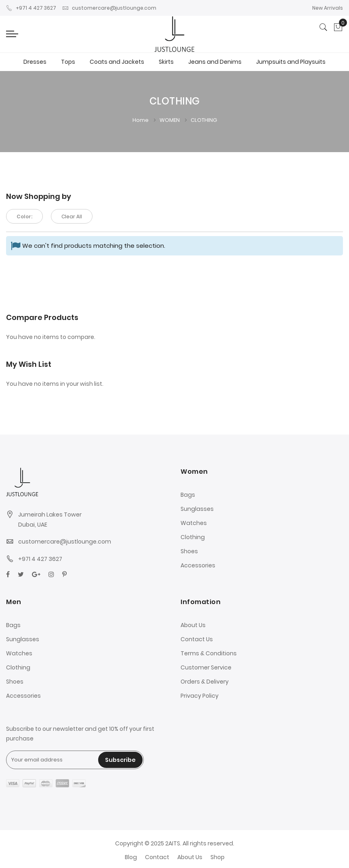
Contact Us (197, 639)
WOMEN (170, 120)
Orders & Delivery (205, 682)
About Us (193, 625)
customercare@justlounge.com (109, 8)
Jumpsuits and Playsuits (291, 62)
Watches (194, 523)
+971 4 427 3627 (31, 8)
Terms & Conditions (209, 653)
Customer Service (206, 667)
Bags (188, 495)
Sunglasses (197, 509)
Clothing (193, 537)
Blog (131, 857)
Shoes (189, 551)
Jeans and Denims (215, 62)
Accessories (198, 565)
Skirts (166, 62)
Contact (157, 857)
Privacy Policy (200, 696)
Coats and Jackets (117, 62)
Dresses (35, 62)
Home (141, 120)
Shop (218, 857)
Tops (68, 62)
